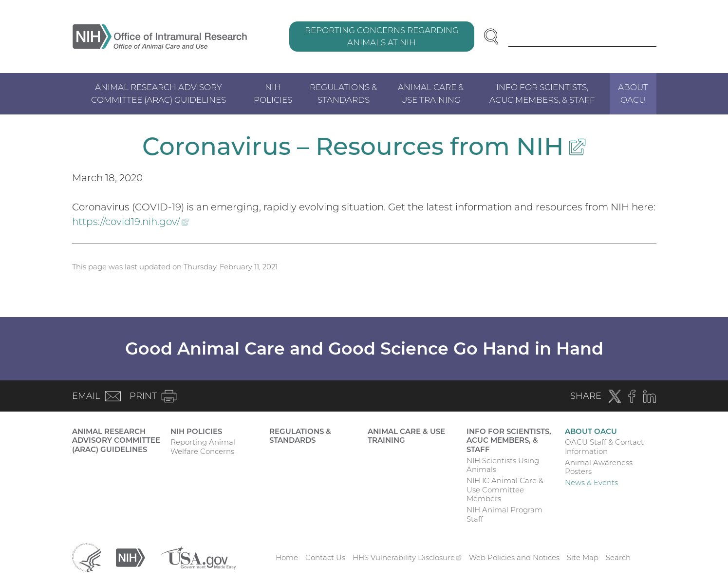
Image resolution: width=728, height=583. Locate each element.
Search (618, 557)
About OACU (633, 94)
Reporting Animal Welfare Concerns (203, 447)
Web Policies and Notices (514, 557)
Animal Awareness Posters (599, 467)
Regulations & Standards (343, 94)
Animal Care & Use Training (431, 94)
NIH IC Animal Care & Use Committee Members (505, 490)
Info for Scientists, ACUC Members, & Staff (542, 94)
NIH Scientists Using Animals (503, 465)
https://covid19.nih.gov (130, 222)
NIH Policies (273, 94)
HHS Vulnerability (407, 557)
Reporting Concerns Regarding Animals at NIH (382, 37)
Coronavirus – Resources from (364, 146)
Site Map (583, 557)
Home (287, 557)
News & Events (591, 482)
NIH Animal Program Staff (504, 514)
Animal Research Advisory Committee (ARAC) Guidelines (159, 94)
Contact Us (325, 557)
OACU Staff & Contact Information (604, 447)
